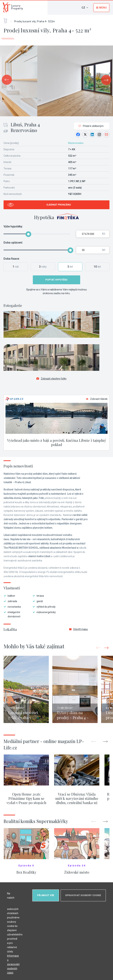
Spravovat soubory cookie (83, 895)
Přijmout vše (46, 895)
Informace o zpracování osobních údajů (13, 964)
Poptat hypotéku (56, 280)
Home (7, 19)
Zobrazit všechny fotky (51, 379)
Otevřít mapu (78, 629)
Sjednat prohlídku (59, 205)
